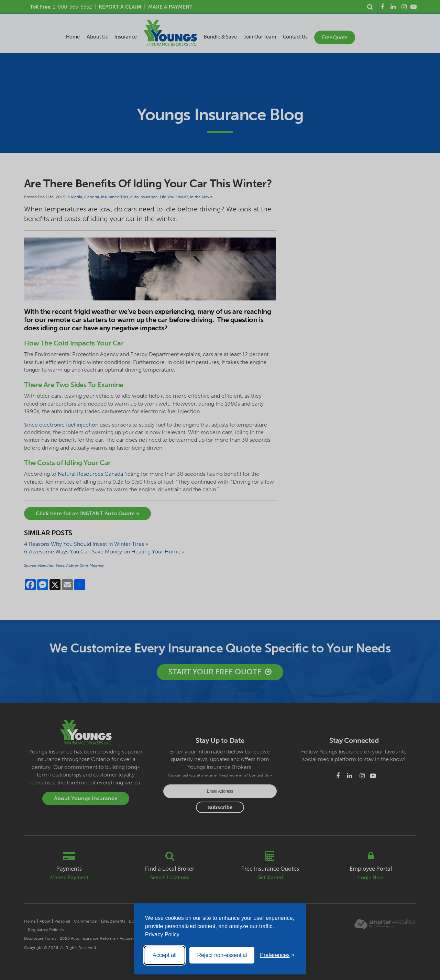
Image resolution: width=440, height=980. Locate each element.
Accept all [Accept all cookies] (164, 955)
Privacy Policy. (163, 934)
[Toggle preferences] (277, 955)
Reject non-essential (222, 955)
